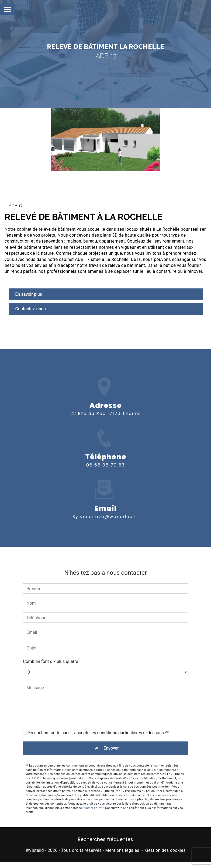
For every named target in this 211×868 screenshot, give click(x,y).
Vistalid (36, 850)
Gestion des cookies (165, 850)
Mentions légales (122, 850)
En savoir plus (29, 294)
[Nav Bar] (8, 9)
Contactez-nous (31, 309)
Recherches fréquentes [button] (105, 839)
